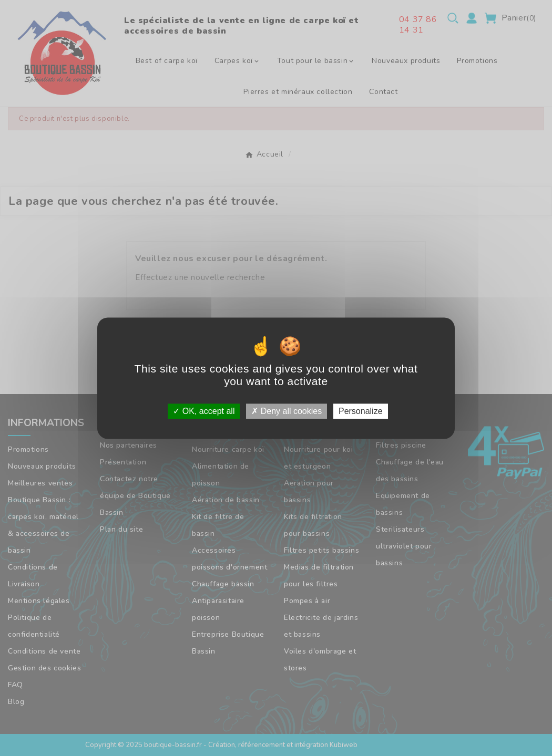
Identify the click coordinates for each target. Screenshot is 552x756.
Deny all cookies (287, 411)
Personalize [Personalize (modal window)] (361, 411)
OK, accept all (204, 411)
